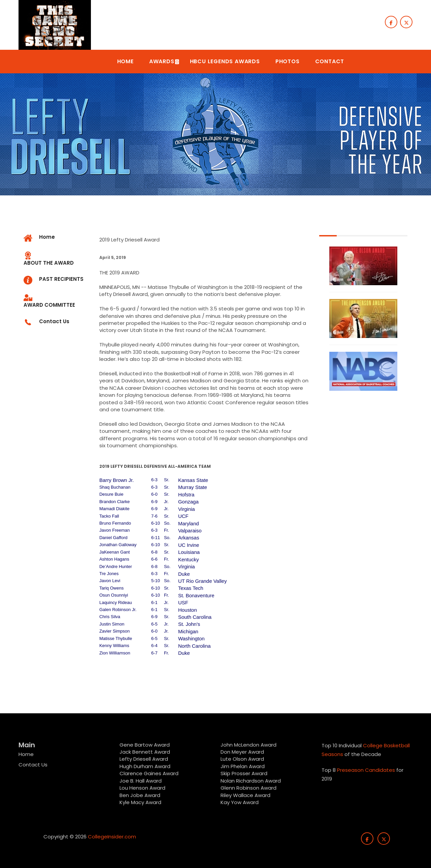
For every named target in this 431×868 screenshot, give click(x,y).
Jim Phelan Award (243, 766)
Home (26, 754)
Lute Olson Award (242, 759)
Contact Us (33, 765)
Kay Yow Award (240, 802)
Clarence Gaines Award (149, 773)
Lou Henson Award (142, 788)
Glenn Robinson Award (248, 788)
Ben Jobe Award (140, 795)
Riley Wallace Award (245, 795)
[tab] (56, 259)
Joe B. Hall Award (141, 781)
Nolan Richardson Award (251, 781)
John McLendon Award (248, 745)
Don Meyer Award (242, 752)
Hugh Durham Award (145, 766)
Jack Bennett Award (145, 752)
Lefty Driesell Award (144, 759)
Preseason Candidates (366, 770)
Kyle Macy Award (140, 802)
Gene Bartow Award (145, 745)
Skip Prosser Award (244, 773)
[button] (125, 62)
